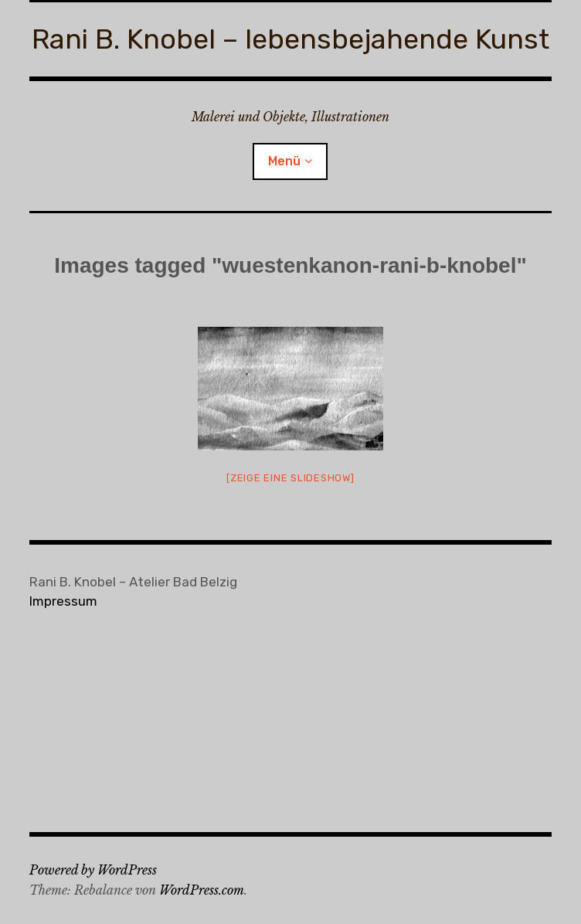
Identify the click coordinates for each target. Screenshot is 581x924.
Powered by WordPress (93, 870)
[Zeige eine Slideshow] (290, 478)
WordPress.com (202, 890)
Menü (284, 161)
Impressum (63, 601)
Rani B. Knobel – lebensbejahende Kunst (290, 39)
